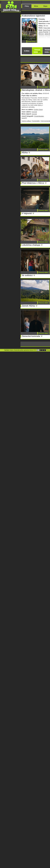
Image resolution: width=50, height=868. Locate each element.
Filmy (27, 6)
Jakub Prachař (44, 32)
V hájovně (27, 213)
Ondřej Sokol (38, 110)
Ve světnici (27, 275)
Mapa (45, 6)
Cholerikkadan (39, 116)
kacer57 (24, 118)
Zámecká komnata (31, 336)
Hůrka (25, 153)
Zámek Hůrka (28, 306)
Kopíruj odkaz (26, 121)
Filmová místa (37, 51)
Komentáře (36, 121)
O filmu (27, 51)
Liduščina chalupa (31, 245)
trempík (34, 112)
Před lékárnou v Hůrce (33, 183)
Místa (36, 6)
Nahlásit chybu (9, 350)
